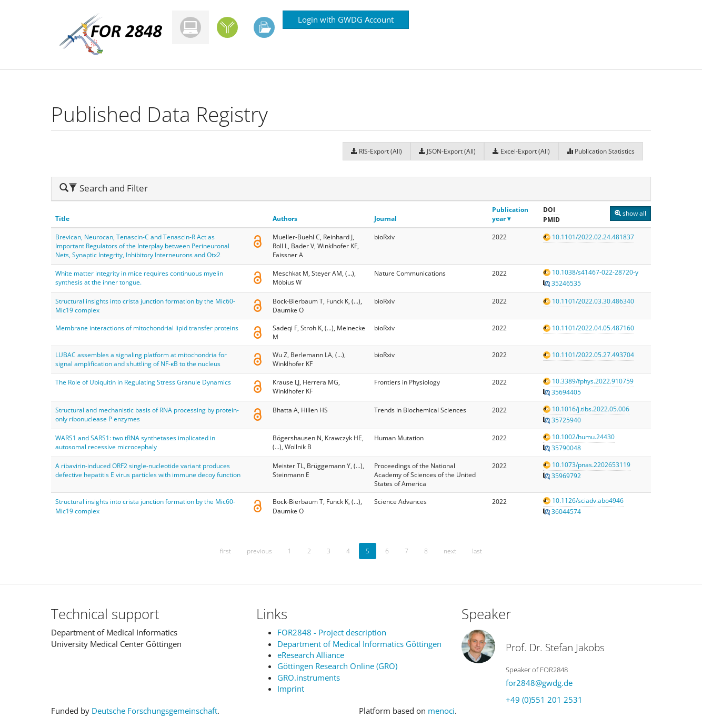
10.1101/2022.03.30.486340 (589, 301)
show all (630, 213)
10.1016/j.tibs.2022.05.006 (586, 409)
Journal (385, 219)
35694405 (562, 392)
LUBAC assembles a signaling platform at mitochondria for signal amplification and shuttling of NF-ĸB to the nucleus (141, 359)
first (225, 551)
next (450, 551)
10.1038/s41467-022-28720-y (591, 272)
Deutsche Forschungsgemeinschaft (154, 711)
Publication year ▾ (510, 214)
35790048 (562, 448)
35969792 (562, 476)
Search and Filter (104, 188)
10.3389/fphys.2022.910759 (588, 381)
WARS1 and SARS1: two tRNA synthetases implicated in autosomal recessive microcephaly (135, 442)
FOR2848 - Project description (332, 632)
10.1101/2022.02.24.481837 (589, 237)
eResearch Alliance (311, 655)
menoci (441, 711)
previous (259, 551)
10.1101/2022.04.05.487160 (589, 328)
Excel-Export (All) (521, 151)
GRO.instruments (309, 678)
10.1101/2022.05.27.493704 (589, 355)
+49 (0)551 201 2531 (544, 700)
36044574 (562, 512)
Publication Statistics (601, 151)
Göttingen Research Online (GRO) (337, 666)
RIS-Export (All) (377, 151)
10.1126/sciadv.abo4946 (583, 500)
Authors (285, 219)
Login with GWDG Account (346, 19)
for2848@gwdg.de (539, 683)
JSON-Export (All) (447, 151)
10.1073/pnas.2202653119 (587, 465)
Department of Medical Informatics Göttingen (359, 644)
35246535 (562, 283)
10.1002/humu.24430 (579, 437)
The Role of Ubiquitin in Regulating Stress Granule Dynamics (143, 382)
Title (62, 219)
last (477, 551)
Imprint (291, 689)
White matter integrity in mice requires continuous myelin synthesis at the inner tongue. (139, 278)
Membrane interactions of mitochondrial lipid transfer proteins (147, 328)
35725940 (562, 420)
